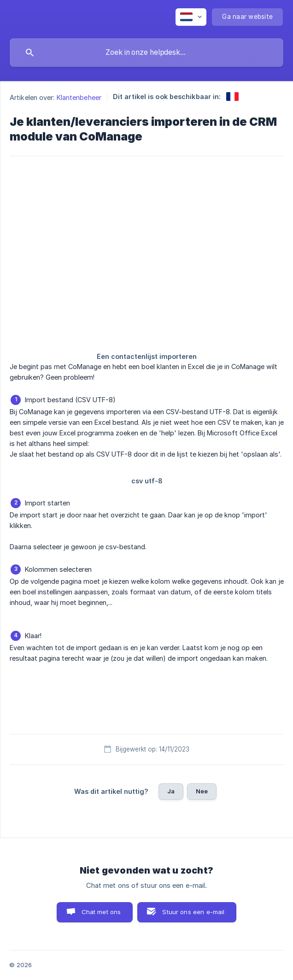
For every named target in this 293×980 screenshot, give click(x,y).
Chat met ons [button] (101, 912)
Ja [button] (171, 791)
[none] (191, 17)
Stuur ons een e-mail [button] (193, 912)
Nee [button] (202, 791)
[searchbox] (146, 53)
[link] (232, 97)
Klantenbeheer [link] (79, 97)
